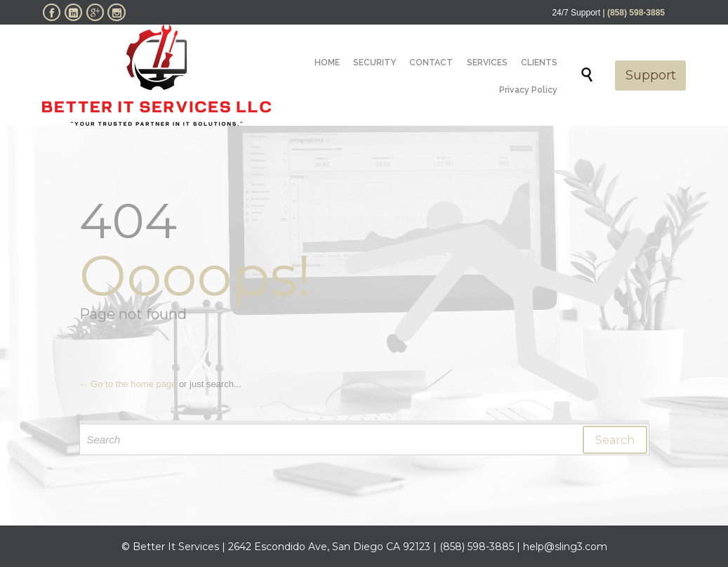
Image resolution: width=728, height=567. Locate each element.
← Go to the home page (128, 384)
